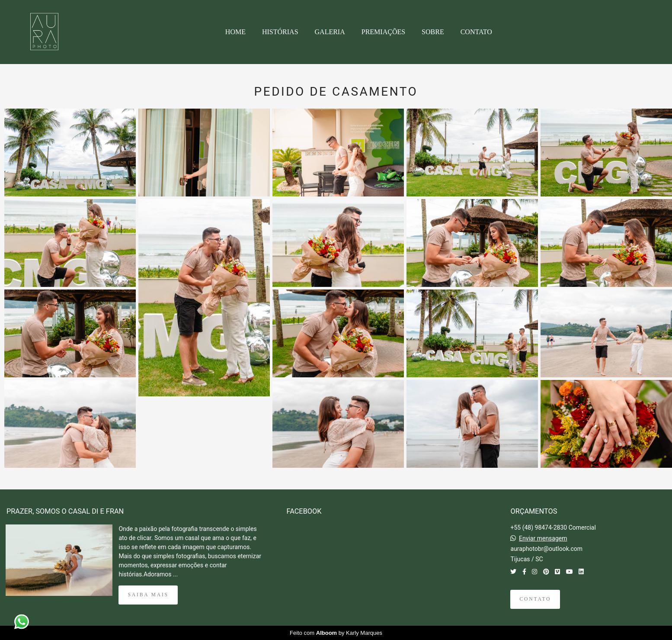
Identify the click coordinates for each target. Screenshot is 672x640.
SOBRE (433, 32)
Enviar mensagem (543, 538)
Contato (535, 599)
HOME (235, 32)
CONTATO (476, 32)
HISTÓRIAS (280, 32)
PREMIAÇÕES (383, 32)
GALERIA (330, 32)
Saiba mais (148, 595)
